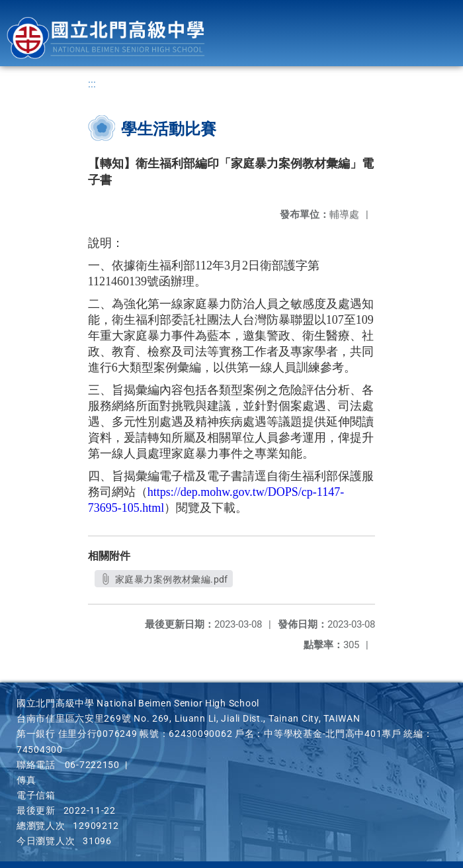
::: (92, 84)
